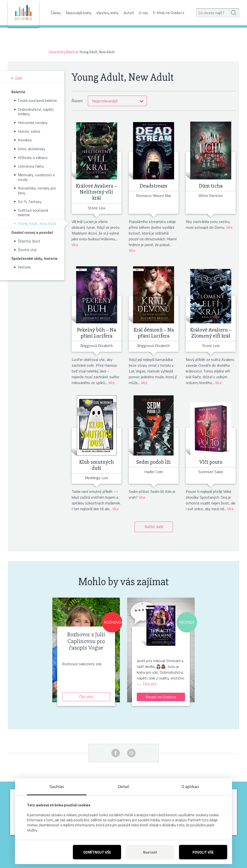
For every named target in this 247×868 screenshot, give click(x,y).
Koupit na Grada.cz (161, 697)
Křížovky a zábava (33, 157)
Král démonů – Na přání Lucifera (154, 333)
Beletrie (72, 52)
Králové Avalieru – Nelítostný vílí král (96, 192)
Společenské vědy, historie (34, 258)
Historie (24, 267)
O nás (143, 13)
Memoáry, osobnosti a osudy (36, 177)
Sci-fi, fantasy (30, 202)
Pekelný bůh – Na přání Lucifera (97, 333)
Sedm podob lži (154, 462)
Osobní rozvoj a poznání (32, 232)
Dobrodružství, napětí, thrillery (36, 112)
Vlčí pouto (211, 462)
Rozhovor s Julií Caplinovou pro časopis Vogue (86, 641)
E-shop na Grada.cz (169, 13)
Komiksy (25, 140)
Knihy (61, 52)
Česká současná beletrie (37, 100)
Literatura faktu (31, 166)
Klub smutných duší (96, 465)
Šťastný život (29, 241)
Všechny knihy (107, 13)
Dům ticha (211, 186)
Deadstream (154, 186)
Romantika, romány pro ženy (37, 190)
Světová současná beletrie (33, 212)
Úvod (53, 52)
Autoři (129, 13)
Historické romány (33, 123)
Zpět (19, 78)
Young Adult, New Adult (37, 223)
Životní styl (27, 250)
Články (56, 13)
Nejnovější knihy (79, 13)
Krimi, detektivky (31, 149)
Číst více (86, 697)
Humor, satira (29, 131)
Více (75, 245)
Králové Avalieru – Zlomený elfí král (211, 333)
